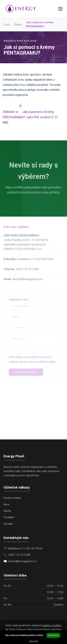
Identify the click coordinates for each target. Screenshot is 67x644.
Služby (7, 511)
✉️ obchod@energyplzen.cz (20, 561)
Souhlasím (53, 635)
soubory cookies (51, 625)
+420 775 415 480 (27, 270)
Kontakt (8, 524)
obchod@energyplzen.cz (28, 280)
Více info (34, 641)
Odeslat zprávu (26, 373)
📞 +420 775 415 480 (17, 555)
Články (18, 25)
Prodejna (9, 517)
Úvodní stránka (12, 498)
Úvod (7, 25)
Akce (7, 504)
